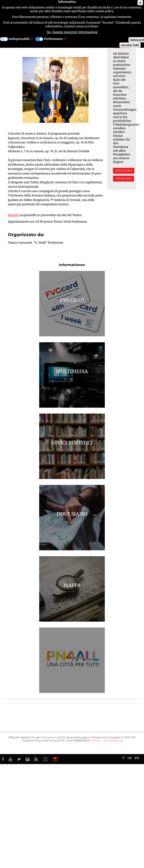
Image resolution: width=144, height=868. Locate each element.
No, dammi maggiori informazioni (72, 32)
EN (137, 758)
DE (130, 758)
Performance (53, 39)
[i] (32, 39)
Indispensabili (19, 39)
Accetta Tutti (130, 45)
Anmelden (124, 179)
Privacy (97, 741)
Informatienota (114, 741)
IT (123, 758)
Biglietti (14, 215)
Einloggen (124, 171)
